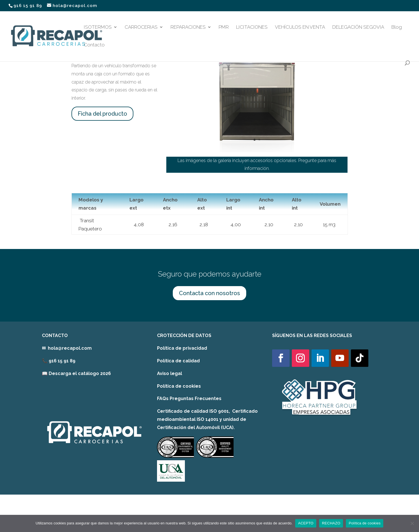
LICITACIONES (252, 27)
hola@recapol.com (70, 348)
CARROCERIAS (141, 27)
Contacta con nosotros (209, 293)
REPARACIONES (188, 27)
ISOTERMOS (98, 27)
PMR (224, 27)
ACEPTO (306, 523)
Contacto (94, 45)
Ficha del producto (102, 114)
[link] (76, 373)
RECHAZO (331, 523)
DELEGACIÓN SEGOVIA (358, 27)
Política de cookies (179, 386)
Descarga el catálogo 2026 (80, 373)
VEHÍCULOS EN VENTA (300, 27)
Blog (397, 27)
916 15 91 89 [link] (62, 361)
